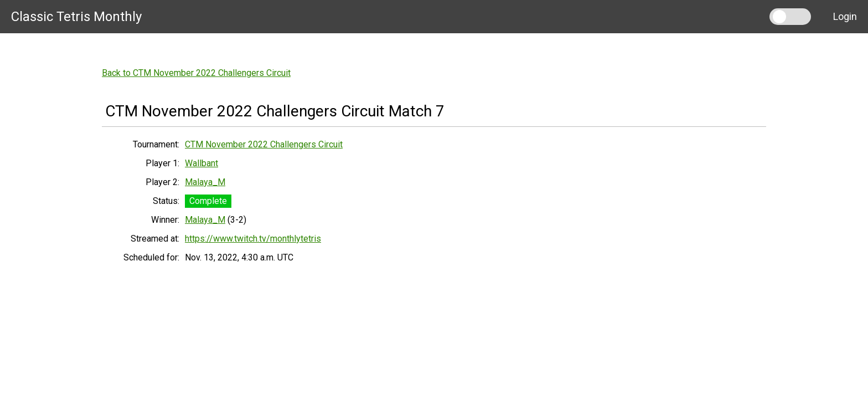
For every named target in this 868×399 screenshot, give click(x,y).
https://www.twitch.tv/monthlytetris (253, 239)
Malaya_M (205, 182)
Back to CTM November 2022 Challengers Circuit (196, 73)
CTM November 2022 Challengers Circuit (264, 144)
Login (845, 16)
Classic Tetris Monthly (76, 17)
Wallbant (201, 163)
